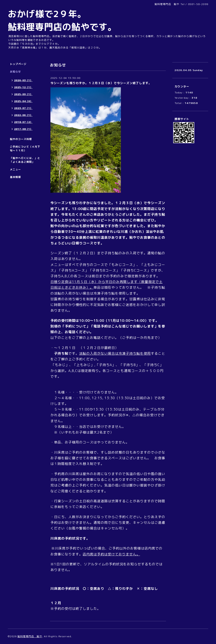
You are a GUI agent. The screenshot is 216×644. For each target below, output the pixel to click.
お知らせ (15, 72)
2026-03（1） (23, 80)
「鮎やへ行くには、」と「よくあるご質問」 (25, 160)
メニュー (15, 169)
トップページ (18, 64)
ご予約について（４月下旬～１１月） (25, 149)
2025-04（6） (23, 101)
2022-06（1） (23, 115)
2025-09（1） (23, 94)
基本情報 (15, 177)
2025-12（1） (23, 87)
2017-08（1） (23, 129)
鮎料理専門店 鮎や (30, 636)
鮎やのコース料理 (21, 139)
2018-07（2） (23, 122)
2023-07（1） (23, 108)
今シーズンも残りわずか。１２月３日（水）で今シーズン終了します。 (101, 83)
